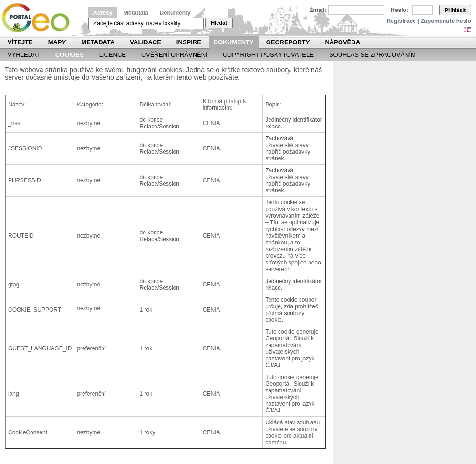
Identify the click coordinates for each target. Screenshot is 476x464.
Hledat (219, 23)
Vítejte (20, 42)
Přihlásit (455, 10)
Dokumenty (175, 13)
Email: (318, 10)
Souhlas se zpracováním (373, 55)
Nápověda (342, 42)
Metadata (136, 13)
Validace (145, 42)
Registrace (401, 21)
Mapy (57, 42)
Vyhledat (24, 55)
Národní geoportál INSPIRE (39, 18)
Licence (113, 55)
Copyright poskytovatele (268, 55)
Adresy (103, 13)
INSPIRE (189, 42)
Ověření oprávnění (174, 55)
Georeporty (288, 42)
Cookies (70, 55)
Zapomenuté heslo (446, 21)
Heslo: (399, 10)
